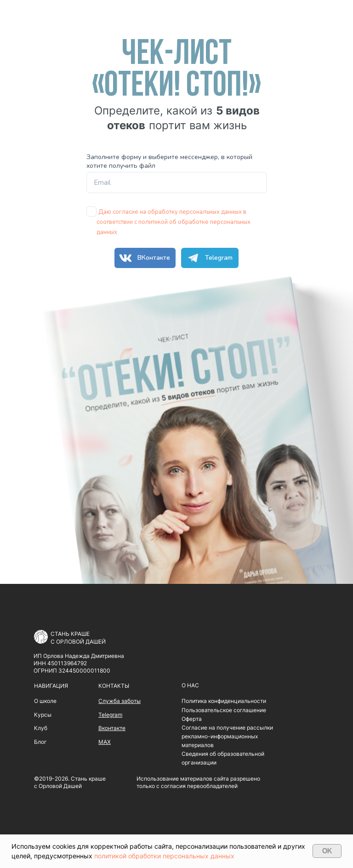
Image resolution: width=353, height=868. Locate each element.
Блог (40, 742)
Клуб (41, 728)
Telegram (208, 258)
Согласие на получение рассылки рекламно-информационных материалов (227, 736)
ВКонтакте (143, 258)
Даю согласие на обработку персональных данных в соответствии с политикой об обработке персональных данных (174, 222)
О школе (45, 701)
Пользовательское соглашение (224, 710)
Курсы (43, 715)
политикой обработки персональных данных (164, 856)
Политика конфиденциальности (224, 701)
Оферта (192, 719)
